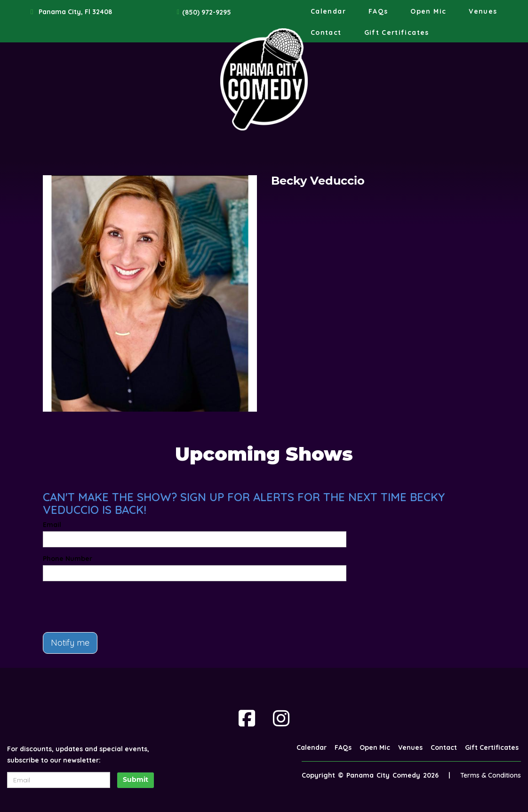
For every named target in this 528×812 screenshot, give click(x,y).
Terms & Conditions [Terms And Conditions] (491, 775)
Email (52, 525)
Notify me (70, 643)
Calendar (328, 11)
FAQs (378, 11)
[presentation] (114, 607)
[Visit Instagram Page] (281, 718)
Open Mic (428, 11)
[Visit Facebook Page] (247, 718)
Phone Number (68, 559)
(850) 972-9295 (207, 12)
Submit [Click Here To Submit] (136, 780)
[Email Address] (59, 780)
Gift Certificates (397, 32)
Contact (326, 32)
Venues (483, 11)
